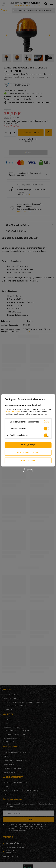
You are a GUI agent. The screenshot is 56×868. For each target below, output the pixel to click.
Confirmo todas (28, 445)
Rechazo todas (28, 460)
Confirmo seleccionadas (28, 453)
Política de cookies (13, 412)
